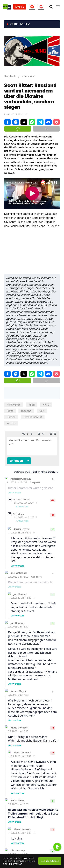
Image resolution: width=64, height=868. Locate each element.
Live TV (20, 7)
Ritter (10, 411)
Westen (11, 423)
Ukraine (11, 417)
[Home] (7, 7)
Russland (26, 411)
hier (29, 861)
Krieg (32, 405)
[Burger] (58, 7)
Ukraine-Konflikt (33, 417)
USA (42, 411)
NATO (46, 405)
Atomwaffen (14, 405)
